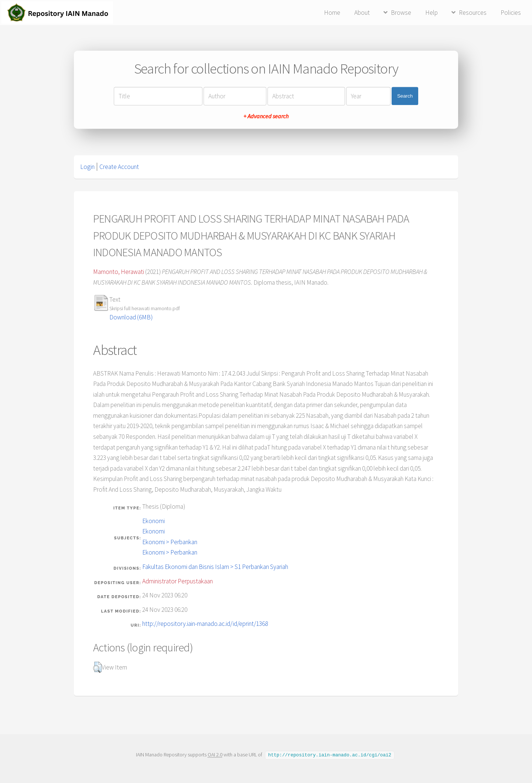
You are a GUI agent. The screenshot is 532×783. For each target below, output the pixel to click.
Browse (401, 13)
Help (432, 13)
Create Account (119, 167)
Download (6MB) (131, 317)
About (362, 13)
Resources (473, 13)
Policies (511, 13)
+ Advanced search (266, 116)
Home (332, 13)
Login (87, 167)
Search (405, 96)
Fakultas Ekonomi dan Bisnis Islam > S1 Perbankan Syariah (215, 567)
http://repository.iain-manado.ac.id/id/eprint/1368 (205, 624)
